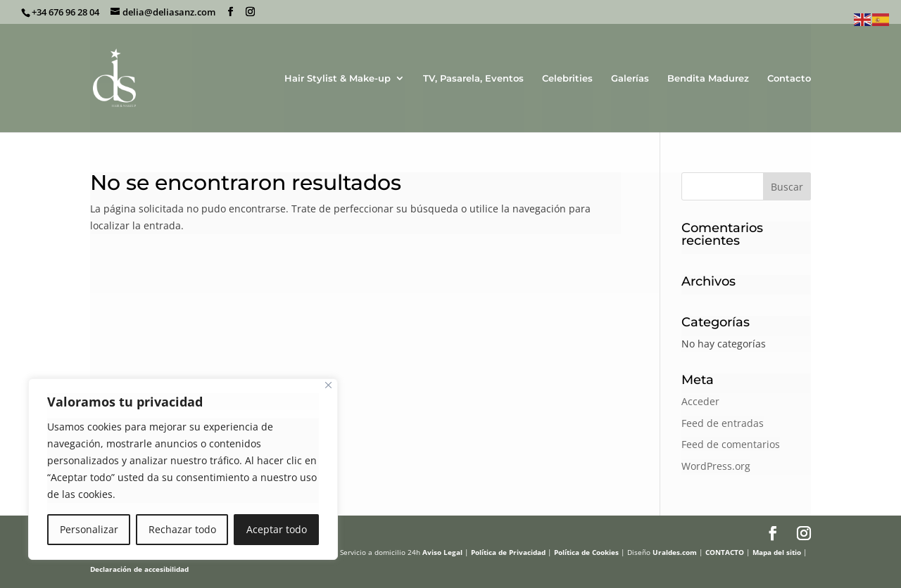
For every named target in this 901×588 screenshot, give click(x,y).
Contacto (789, 78)
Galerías (630, 78)
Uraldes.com (675, 552)
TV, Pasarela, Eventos (473, 78)
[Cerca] (328, 385)
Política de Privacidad (508, 552)
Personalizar (89, 529)
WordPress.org (716, 466)
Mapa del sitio (777, 552)
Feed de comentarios (731, 444)
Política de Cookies (586, 552)
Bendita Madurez (708, 78)
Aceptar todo (277, 529)
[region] (183, 469)
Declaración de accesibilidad (139, 569)
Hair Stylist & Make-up (338, 78)
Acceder (700, 401)
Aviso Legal (442, 552)
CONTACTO (725, 552)
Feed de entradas (723, 423)
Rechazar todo (182, 529)
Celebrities (567, 78)
